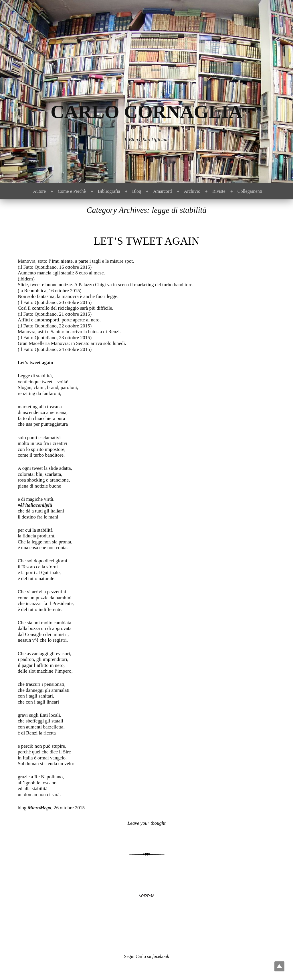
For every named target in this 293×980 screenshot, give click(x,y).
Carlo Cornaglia (147, 112)
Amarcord (162, 191)
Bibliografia (109, 191)
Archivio (192, 191)
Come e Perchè (72, 191)
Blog (137, 191)
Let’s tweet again (146, 241)
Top (279, 966)
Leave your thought (147, 823)
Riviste (219, 191)
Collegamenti (250, 191)
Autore (39, 191)
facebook (161, 956)
